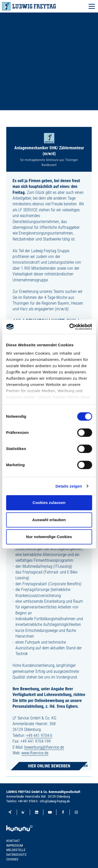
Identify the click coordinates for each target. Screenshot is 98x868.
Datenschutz (16, 855)
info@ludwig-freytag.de (55, 801)
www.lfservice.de (35, 753)
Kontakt (13, 841)
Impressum (15, 845)
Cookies (12, 859)
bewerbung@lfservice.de (44, 747)
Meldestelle (16, 850)
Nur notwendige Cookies (49, 537)
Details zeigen (69, 486)
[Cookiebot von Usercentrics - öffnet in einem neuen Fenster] (70, 327)
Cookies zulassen (49, 503)
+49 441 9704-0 (39, 735)
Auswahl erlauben (49, 520)
